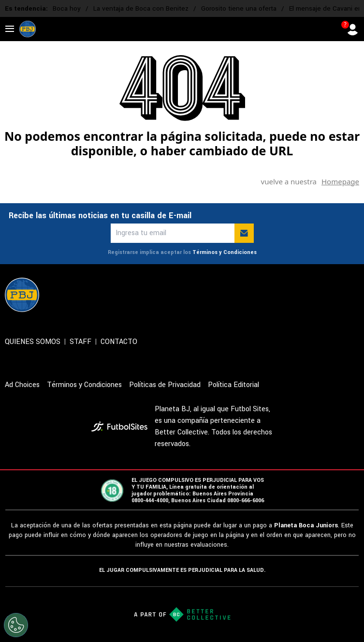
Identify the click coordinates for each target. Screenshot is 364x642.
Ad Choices (22, 385)
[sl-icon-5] (353, 295)
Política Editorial (233, 385)
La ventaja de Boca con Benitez (141, 8)
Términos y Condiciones (225, 252)
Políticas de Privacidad (165, 385)
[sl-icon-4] (332, 295)
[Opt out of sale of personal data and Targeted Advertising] (16, 625)
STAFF (80, 342)
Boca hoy (67, 8)
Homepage (340, 181)
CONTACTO (119, 342)
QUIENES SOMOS (33, 342)
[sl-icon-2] (290, 295)
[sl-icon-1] (268, 295)
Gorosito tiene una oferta (239, 8)
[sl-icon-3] (311, 295)
